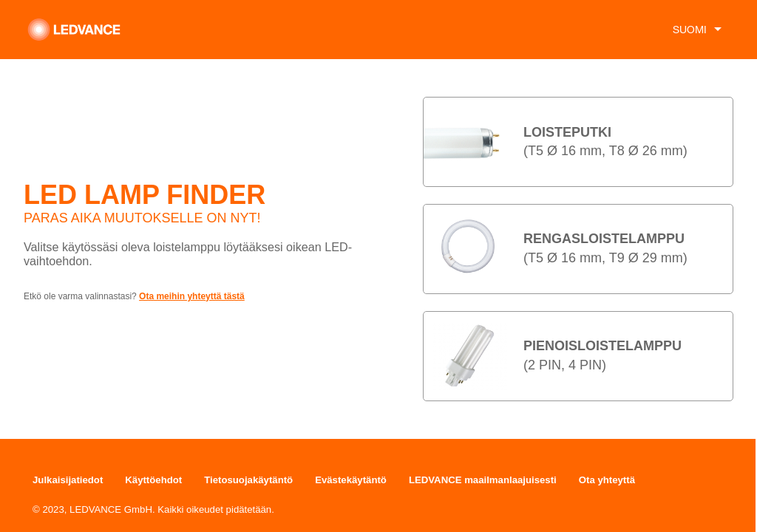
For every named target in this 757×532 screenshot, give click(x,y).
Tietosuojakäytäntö (248, 480)
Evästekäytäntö (351, 480)
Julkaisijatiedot (68, 480)
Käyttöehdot (153, 480)
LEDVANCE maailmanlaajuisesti (483, 480)
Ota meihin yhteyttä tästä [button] (192, 296)
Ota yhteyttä (607, 480)
